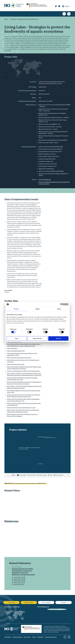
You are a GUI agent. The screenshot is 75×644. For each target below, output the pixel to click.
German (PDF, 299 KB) (20, 577)
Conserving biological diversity (54, 609)
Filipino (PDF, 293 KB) (19, 581)
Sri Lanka (40, 464)
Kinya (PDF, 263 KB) (19, 584)
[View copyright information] (5, 77)
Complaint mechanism (51, 637)
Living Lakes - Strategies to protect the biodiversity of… (25, 19)
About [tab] (59, 309)
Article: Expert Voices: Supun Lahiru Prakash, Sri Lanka (21, 408)
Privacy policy (27, 637)
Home (6, 19)
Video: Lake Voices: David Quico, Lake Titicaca (19, 358)
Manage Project (29, 602)
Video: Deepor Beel (12, 348)
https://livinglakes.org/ (45, 180)
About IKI (64, 602)
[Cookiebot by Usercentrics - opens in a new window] (62, 304)
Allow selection (37, 338)
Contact (34, 637)
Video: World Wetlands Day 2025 (16, 364)
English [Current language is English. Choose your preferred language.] (67, 6)
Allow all (58, 338)
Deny (17, 338)
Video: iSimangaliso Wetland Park (16, 351)
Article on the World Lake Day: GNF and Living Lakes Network (23, 371)
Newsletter (40, 637)
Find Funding (11, 602)
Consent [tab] (16, 309)
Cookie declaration (17, 637)
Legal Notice (8, 637)
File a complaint (46, 602)
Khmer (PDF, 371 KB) (19, 583)
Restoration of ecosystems (50, 438)
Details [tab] (38, 309)
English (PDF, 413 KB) (19, 579)
